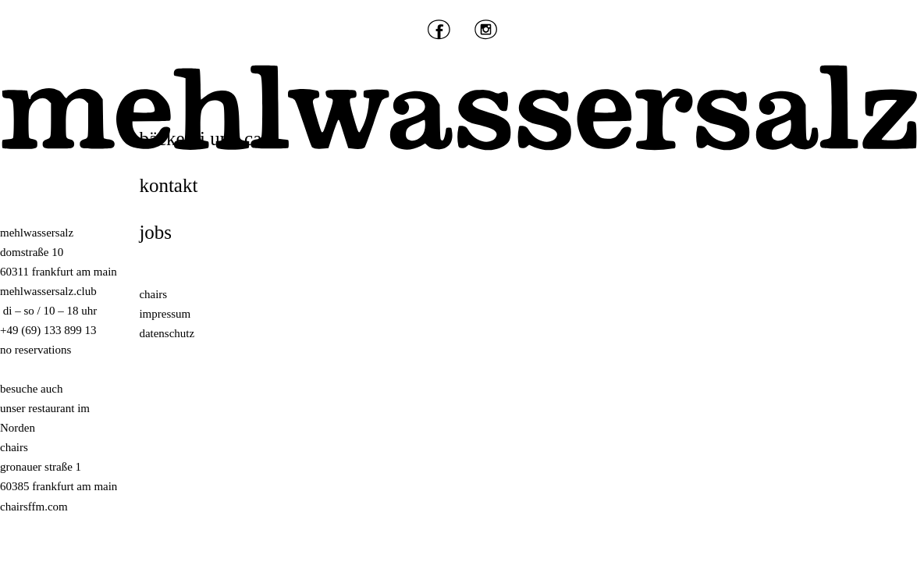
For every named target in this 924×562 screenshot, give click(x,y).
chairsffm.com (34, 507)
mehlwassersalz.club (48, 291)
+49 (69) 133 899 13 (48, 330)
